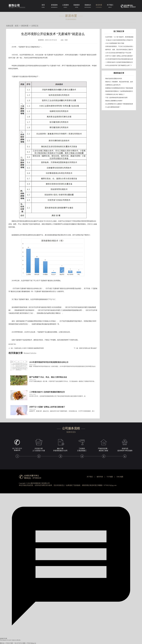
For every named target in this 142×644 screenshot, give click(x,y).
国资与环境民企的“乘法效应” (88, 348)
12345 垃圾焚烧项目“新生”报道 (115, 43)
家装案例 (54, 6)
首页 (43, 6)
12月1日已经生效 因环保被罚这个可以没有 (118, 53)
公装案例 (65, 6)
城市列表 (100, 477)
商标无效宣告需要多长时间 (114, 79)
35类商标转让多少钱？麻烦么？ (115, 94)
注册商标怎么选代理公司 (113, 85)
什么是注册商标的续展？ (113, 107)
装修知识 (88, 6)
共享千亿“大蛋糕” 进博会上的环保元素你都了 (119, 56)
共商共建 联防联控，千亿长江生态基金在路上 (119, 46)
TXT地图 (110, 477)
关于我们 (110, 6)
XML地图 (120, 477)
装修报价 (77, 6)
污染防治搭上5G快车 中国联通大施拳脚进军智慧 (29, 348)
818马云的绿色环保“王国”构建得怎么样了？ (119, 65)
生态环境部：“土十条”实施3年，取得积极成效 (119, 37)
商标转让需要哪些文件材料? (114, 101)
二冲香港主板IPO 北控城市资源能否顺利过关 (119, 62)
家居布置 (99, 6)
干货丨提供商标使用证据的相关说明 (116, 98)
